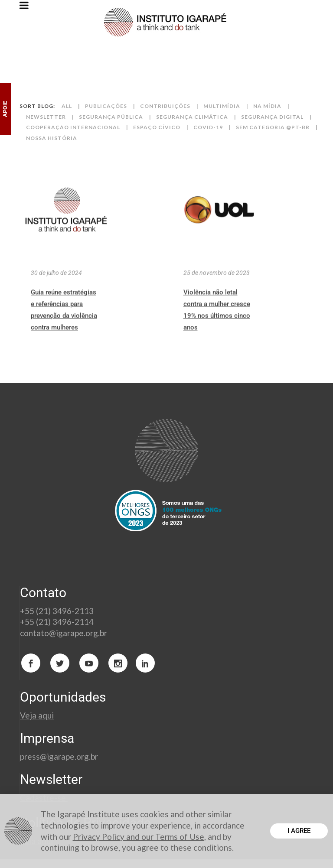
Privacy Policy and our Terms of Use (139, 837)
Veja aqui (37, 715)
